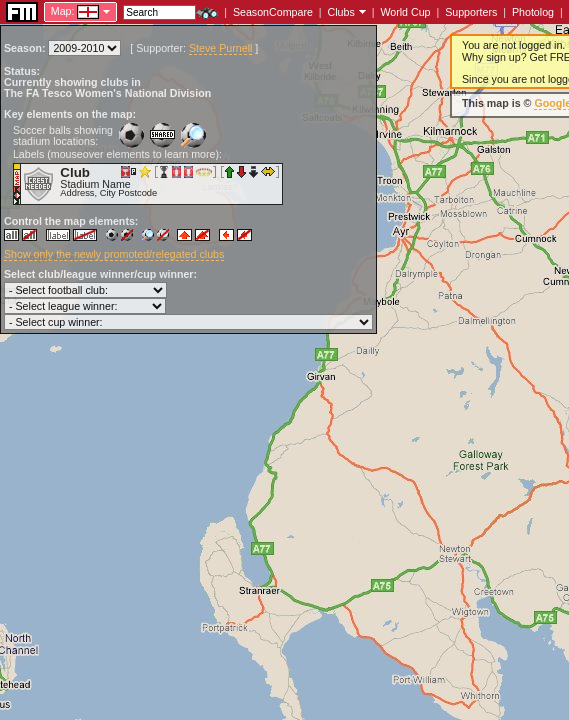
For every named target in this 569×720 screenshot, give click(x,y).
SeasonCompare (273, 12)
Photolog (533, 12)
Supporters (471, 12)
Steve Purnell (220, 48)
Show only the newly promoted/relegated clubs (114, 254)
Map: (63, 11)
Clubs (341, 12)
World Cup (405, 12)
